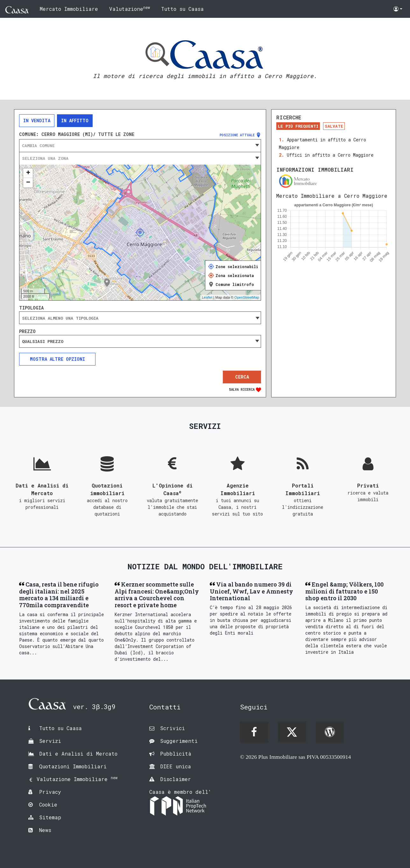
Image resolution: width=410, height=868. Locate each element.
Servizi (50, 741)
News (45, 830)
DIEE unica (176, 766)
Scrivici (173, 728)
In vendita (37, 121)
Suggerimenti (179, 741)
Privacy (50, 792)
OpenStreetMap (247, 297)
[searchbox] (140, 318)
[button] (398, 9)
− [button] (28, 183)
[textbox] (140, 146)
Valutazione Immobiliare (77, 779)
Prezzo (27, 331)
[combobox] (140, 146)
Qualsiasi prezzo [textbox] (43, 341)
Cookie (48, 804)
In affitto (75, 121)
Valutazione (130, 8)
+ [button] (28, 173)
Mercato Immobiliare (69, 9)
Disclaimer (176, 779)
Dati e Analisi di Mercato (78, 754)
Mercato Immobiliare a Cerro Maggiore (332, 196)
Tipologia (31, 308)
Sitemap (50, 817)
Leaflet (207, 297)
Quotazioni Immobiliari (73, 766)
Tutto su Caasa (182, 9)
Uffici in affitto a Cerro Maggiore (330, 155)
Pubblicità (176, 754)
